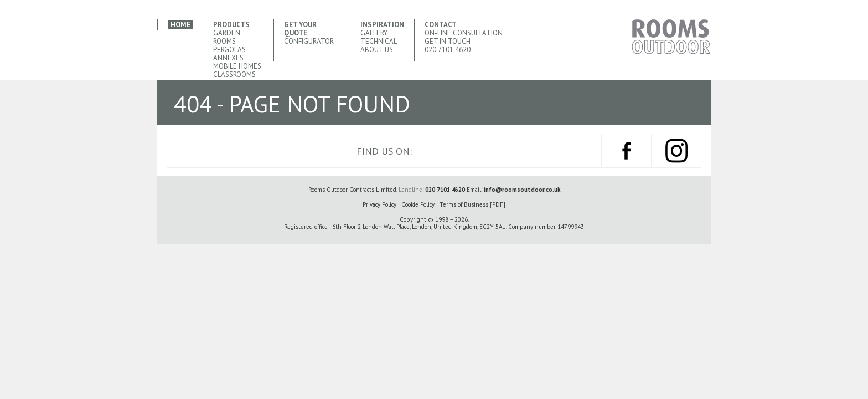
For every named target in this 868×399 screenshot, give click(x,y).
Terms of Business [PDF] (472, 204)
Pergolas (229, 50)
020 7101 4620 (448, 50)
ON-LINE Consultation (464, 33)
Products (231, 25)
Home (180, 25)
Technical (379, 41)
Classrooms (234, 75)
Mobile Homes (237, 66)
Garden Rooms (227, 37)
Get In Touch (448, 41)
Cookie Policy (418, 204)
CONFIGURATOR (309, 41)
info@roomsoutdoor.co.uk (522, 190)
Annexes (228, 58)
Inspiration (382, 25)
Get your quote (300, 29)
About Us (377, 50)
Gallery (374, 33)
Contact (441, 25)
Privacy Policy (379, 204)
